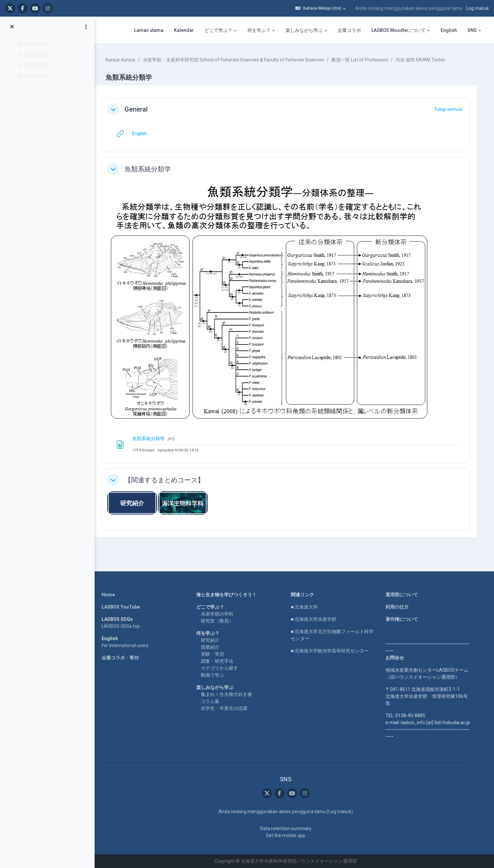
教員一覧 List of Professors (367, 60)
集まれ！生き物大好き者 (230, 694)
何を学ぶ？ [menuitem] (259, 30)
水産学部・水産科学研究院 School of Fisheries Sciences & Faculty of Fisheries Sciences (241, 60)
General (144, 109)
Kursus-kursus (128, 60)
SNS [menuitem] (472, 30)
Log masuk (478, 8)
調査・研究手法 (220, 661)
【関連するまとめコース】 (172, 480)
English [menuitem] (449, 30)
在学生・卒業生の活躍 (227, 708)
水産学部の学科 (220, 614)
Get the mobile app (289, 835)
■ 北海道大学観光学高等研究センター (333, 651)
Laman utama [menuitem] (149, 30)
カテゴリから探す (223, 668)
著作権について (405, 619)
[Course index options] (86, 27)
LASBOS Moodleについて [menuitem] (399, 30)
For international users (128, 645)
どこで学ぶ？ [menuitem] (218, 30)
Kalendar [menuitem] (184, 30)
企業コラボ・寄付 (123, 658)
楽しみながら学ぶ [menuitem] (304, 30)
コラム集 (213, 701)
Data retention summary (289, 828)
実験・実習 (216, 654)
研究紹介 (213, 640)
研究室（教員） (220, 621)
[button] (321, 8)
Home (112, 595)
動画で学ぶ (216, 675)
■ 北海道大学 (308, 607)
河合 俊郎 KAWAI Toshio (428, 60)
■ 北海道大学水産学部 (317, 619)
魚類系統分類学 (155, 169)
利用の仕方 (400, 607)
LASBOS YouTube (124, 607)
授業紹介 (213, 647)
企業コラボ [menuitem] (349, 30)
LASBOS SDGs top (124, 626)
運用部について (405, 595)
